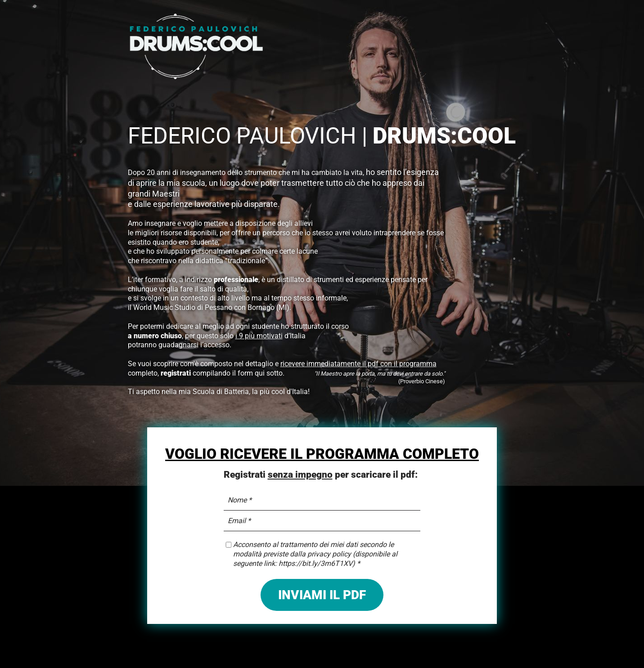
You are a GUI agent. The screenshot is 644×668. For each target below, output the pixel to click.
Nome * (240, 500)
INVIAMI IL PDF (322, 595)
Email (237, 521)
